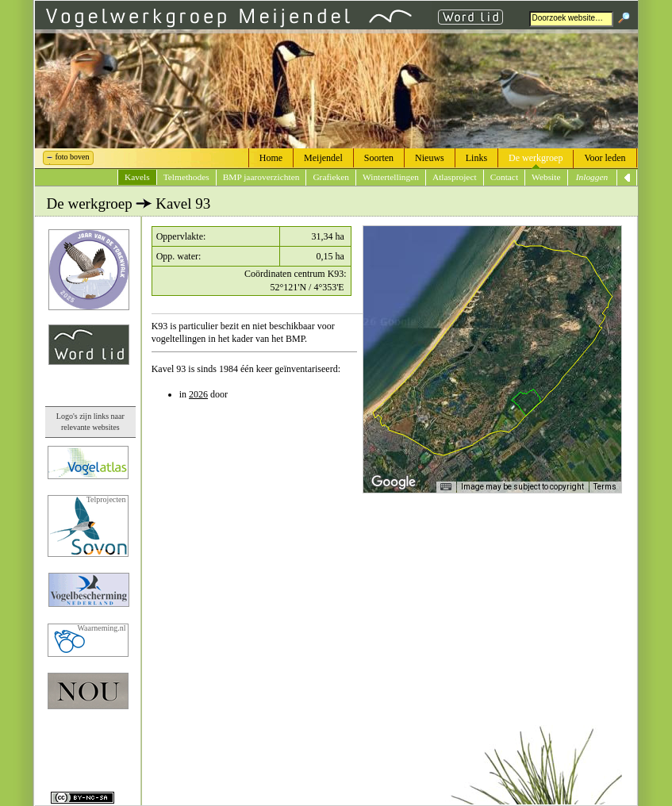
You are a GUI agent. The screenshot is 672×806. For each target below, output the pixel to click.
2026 (198, 394)
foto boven (73, 157)
